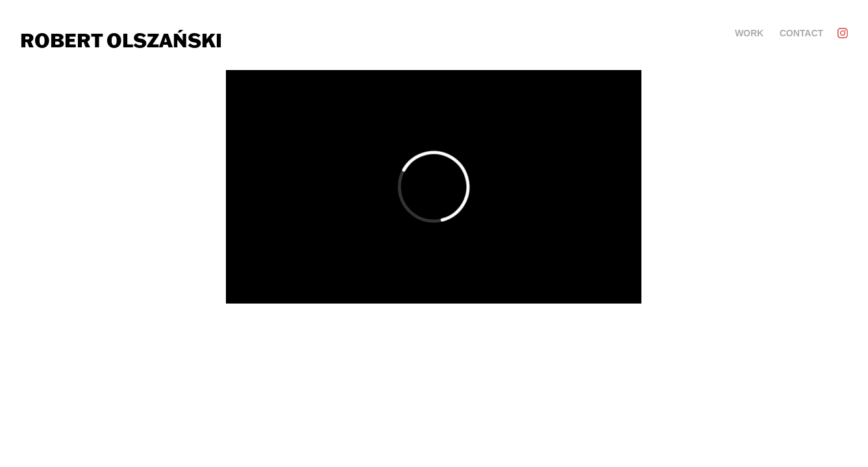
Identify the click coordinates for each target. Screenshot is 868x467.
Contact (801, 33)
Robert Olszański (121, 40)
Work (749, 33)
